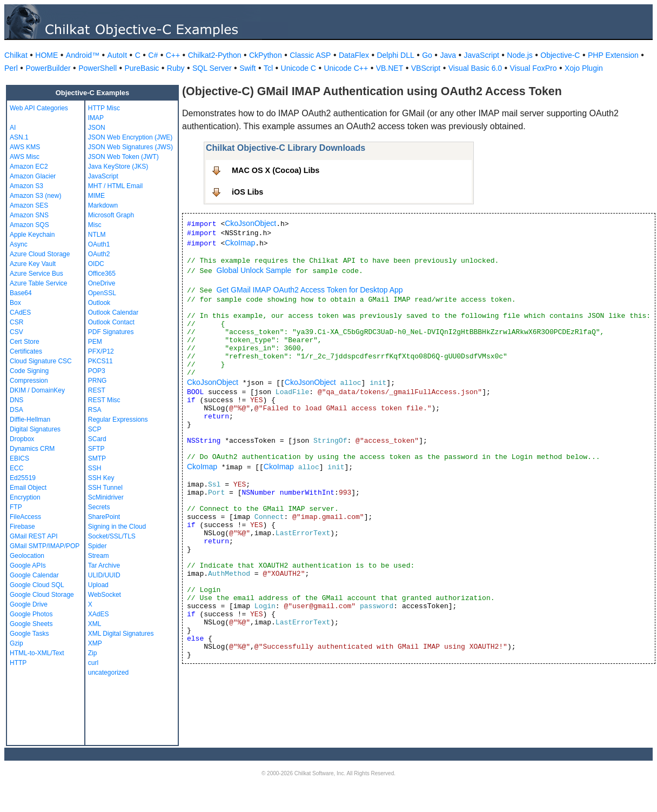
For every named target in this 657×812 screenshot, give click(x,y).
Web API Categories (39, 108)
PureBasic (142, 68)
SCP (95, 429)
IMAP (96, 118)
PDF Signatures (111, 332)
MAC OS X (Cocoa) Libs (276, 170)
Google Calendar (34, 575)
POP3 (97, 371)
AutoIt (118, 55)
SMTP (97, 458)
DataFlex (354, 55)
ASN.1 (19, 137)
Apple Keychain (32, 235)
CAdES (20, 312)
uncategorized (108, 673)
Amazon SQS (29, 225)
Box (15, 303)
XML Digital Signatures (121, 634)
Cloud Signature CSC (41, 361)
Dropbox (22, 439)
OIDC (96, 264)
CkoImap (240, 243)
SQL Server (212, 68)
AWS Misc (25, 157)
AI (13, 128)
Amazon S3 (26, 186)
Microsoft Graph (111, 215)
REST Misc (104, 400)
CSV (16, 332)
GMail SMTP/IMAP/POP (45, 546)
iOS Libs (247, 192)
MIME (96, 196)
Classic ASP (310, 55)
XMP (95, 643)
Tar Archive (104, 565)
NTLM (97, 235)
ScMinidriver (106, 497)
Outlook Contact (111, 322)
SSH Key (101, 478)
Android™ (83, 55)
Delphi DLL (395, 55)
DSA (16, 410)
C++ (173, 55)
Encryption (25, 497)
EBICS (19, 458)
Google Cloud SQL (37, 585)
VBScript (426, 68)
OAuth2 (99, 254)
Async (19, 244)
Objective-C (560, 55)
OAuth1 (99, 244)
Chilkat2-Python (215, 55)
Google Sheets (31, 624)
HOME (46, 55)
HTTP (18, 663)
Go (427, 55)
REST (97, 390)
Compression (29, 381)
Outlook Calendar (113, 312)
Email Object (28, 488)
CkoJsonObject (250, 223)
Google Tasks (29, 634)
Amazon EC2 (29, 167)
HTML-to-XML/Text (37, 653)
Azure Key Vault (33, 264)
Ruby (176, 68)
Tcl (268, 68)
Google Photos (31, 614)
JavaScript (482, 55)
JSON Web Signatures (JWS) (130, 147)
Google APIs (28, 565)
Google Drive (29, 604)
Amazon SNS (29, 215)
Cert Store (25, 342)
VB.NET (390, 68)
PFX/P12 (101, 351)
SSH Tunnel (105, 488)
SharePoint (104, 517)
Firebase (22, 527)
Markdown (103, 205)
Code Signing (29, 371)
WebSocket (105, 595)
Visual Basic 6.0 (475, 68)
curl (93, 663)
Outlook (99, 303)
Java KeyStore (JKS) (118, 167)
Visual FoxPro (534, 68)
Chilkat (16, 55)
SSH (95, 468)
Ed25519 (23, 478)
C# (153, 55)
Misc (95, 225)
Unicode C (299, 68)
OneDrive (102, 283)
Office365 (102, 274)
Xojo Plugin (584, 68)
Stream (99, 556)
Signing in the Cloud (117, 527)
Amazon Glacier (33, 176)
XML (95, 624)
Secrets (99, 507)
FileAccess (25, 517)
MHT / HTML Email (115, 186)
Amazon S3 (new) (35, 196)
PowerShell (98, 68)
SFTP (96, 449)
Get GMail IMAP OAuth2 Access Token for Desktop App (310, 290)
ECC (16, 468)
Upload (98, 585)
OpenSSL (102, 293)
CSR (16, 322)
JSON (97, 128)
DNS (16, 400)
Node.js (519, 55)
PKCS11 (100, 361)
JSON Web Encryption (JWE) (130, 137)
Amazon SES (29, 205)
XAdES (99, 614)
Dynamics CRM (32, 449)
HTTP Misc (104, 108)
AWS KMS (25, 147)
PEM (95, 342)
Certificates (26, 351)
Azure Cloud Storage (40, 254)
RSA (95, 410)
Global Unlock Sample (254, 270)
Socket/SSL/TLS (112, 536)
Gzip (16, 643)
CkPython (266, 55)
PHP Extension (613, 55)
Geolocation (27, 556)
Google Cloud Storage (42, 595)
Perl (11, 68)
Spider (98, 546)
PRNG (98, 381)
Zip (93, 653)
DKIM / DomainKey (37, 390)
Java (448, 55)
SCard (97, 439)
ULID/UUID (104, 575)
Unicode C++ (346, 68)
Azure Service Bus (36, 274)
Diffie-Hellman (30, 420)
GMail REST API (33, 536)
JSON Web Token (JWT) (123, 157)
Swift (247, 68)
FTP (16, 507)
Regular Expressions (118, 420)
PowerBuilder (48, 68)
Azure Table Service (39, 283)
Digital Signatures (35, 429)
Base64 (21, 293)
